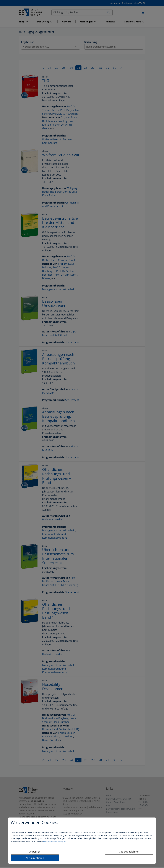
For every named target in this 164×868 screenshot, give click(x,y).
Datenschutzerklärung (53, 842)
